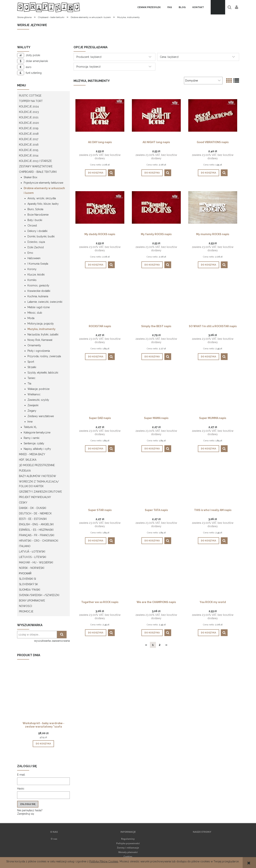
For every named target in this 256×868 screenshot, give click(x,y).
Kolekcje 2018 (29, 134)
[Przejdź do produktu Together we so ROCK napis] (100, 575)
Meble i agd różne (39, 307)
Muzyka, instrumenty (41, 329)
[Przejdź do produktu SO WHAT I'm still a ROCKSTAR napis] (213, 299)
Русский (25, 573)
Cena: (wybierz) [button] (169, 57)
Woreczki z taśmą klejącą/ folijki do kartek (39, 484)
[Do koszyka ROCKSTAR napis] (96, 357)
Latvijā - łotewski (32, 552)
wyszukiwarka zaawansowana (52, 641)
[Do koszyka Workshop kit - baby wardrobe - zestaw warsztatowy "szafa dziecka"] (43, 744)
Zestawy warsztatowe (36, 166)
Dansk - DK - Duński (33, 508)
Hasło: (21, 789)
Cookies (128, 856)
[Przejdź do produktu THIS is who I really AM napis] (213, 483)
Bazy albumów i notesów (38, 476)
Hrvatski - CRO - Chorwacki (39, 541)
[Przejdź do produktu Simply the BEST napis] (156, 299)
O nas (54, 839)
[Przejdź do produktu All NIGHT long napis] (156, 115)
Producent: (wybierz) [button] (89, 57)
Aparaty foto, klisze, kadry (43, 204)
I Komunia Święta (38, 264)
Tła (29, 383)
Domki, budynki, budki (41, 236)
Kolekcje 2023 (29, 112)
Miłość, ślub (35, 313)
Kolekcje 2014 (29, 155)
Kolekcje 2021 (29, 117)
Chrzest (32, 226)
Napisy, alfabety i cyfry (37, 449)
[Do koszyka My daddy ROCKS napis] (96, 265)
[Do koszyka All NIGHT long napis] (152, 173)
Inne (30, 422)
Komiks (32, 280)
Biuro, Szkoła (35, 209)
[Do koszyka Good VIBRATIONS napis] (209, 173)
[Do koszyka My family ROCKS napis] (152, 265)
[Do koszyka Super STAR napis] (96, 541)
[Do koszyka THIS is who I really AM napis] (209, 541)
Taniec (31, 378)
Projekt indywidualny (35, 497)
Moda (31, 318)
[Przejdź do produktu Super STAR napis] (100, 483)
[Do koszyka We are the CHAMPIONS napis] (152, 633)
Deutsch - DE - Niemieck (35, 513)
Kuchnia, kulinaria (38, 296)
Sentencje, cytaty (34, 443)
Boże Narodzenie (38, 215)
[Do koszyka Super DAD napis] (96, 449)
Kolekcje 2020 (29, 123)
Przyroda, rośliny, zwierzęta (44, 356)
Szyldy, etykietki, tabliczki (43, 373)
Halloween (34, 258)
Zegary (32, 411)
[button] (111, 173)
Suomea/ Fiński (30, 590)
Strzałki (32, 367)
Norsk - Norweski (32, 568)
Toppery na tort (31, 101)
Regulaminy (128, 839)
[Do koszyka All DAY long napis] (96, 173)
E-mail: (21, 775)
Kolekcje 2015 (29, 150)
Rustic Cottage (30, 96)
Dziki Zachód (36, 247)
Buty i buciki (35, 220)
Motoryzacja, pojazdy (41, 324)
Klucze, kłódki (36, 275)
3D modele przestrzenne (37, 465)
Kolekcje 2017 (29, 139)
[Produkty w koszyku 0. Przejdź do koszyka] (218, 7)
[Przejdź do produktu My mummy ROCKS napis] (213, 207)
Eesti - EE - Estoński (33, 519)
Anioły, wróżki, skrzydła (42, 198)
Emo (30, 253)
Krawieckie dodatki (39, 291)
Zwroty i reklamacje (128, 848)
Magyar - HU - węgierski (36, 562)
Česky (23, 503)
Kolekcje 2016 (29, 145)
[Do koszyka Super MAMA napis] (152, 449)
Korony (32, 269)
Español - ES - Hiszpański (36, 530)
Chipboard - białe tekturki (38, 172)
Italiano (25, 546)
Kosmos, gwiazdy (38, 285)
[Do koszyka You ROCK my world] (209, 633)
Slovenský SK (28, 584)
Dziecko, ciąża (36, 242)
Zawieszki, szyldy (38, 400)
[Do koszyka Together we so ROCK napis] (96, 633)
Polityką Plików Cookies (104, 861)
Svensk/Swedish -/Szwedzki (39, 595)
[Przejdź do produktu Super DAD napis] (100, 391)
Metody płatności (128, 852)
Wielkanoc (34, 394)
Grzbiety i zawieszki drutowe (40, 492)
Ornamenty (34, 345)
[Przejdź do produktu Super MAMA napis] (156, 391)
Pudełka (25, 471)
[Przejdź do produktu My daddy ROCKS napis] (100, 207)
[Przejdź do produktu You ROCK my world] (213, 575)
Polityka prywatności (128, 843)
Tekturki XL (30, 427)
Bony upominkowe (32, 601)
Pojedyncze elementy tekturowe (43, 183)
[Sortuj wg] (203, 81)
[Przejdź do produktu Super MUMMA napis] (213, 391)
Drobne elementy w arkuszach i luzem (44, 191)
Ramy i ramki (32, 438)
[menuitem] (149, 7)
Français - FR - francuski (37, 535)
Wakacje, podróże (38, 389)
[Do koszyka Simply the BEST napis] (152, 357)
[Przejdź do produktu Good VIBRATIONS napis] (213, 115)
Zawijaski (33, 405)
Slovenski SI (27, 579)
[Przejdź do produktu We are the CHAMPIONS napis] (156, 575)
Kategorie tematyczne (37, 432)
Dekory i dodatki (37, 231)
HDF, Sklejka (28, 460)
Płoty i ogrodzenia (39, 351)
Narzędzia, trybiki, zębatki (43, 334)
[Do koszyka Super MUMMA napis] (209, 449)
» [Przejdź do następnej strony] (166, 645)
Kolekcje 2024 (29, 106)
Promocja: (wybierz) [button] (88, 67)
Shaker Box (30, 177)
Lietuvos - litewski (33, 557)
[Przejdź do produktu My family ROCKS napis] (156, 207)
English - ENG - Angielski (36, 524)
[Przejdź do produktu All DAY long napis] (100, 115)
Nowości (25, 606)
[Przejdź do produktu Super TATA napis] (156, 483)
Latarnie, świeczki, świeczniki (45, 302)
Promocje (26, 611)
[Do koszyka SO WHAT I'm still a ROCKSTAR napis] (209, 357)
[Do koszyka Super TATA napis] (152, 541)
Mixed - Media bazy (32, 454)
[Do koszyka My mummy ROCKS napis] (209, 265)
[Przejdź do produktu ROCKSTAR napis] (100, 299)
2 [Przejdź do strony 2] (160, 645)
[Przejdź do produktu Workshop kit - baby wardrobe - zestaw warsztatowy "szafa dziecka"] (43, 697)
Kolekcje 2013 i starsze (35, 161)
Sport (31, 362)
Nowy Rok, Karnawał (40, 340)
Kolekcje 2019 (29, 128)
